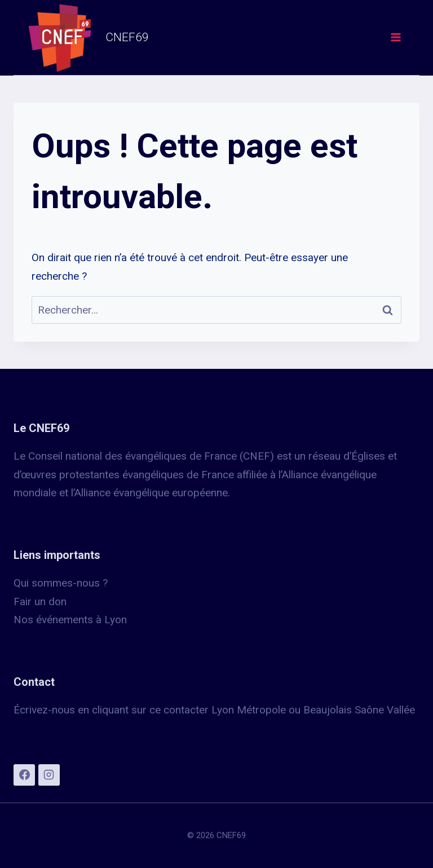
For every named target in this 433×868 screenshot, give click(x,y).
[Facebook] (24, 775)
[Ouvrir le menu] (395, 38)
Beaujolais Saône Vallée (359, 710)
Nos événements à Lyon (70, 620)
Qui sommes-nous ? (61, 583)
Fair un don (40, 602)
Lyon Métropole (249, 710)
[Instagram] (49, 775)
